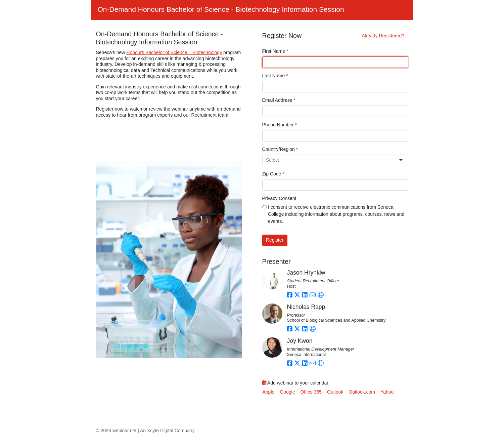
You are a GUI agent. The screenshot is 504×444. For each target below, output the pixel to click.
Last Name (275, 76)
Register (275, 240)
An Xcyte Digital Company (167, 431)
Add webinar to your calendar (295, 383)
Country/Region (280, 149)
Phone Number (280, 125)
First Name (275, 51)
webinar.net (125, 431)
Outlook (335, 392)
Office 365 (311, 392)
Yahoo (387, 392)
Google (287, 392)
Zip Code (273, 174)
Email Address (279, 100)
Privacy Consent (279, 198)
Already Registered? (383, 36)
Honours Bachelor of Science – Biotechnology (174, 52)
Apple (269, 392)
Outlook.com (362, 392)
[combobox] (332, 160)
